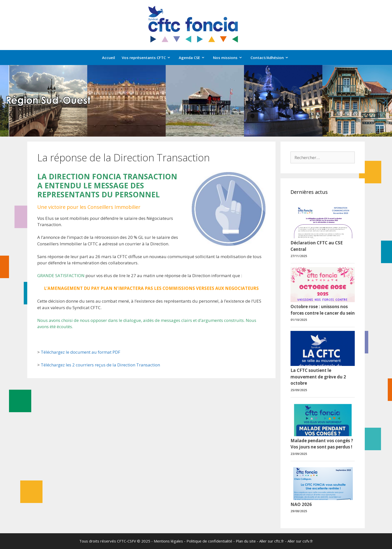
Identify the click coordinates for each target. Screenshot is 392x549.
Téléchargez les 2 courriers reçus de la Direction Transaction (100, 365)
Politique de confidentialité (209, 541)
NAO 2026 (301, 504)
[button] (8, 101)
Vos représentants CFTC (149, 58)
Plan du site (246, 541)
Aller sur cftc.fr (272, 541)
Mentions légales (168, 541)
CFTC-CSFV (126, 541)
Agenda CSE (194, 58)
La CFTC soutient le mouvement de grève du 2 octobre (318, 377)
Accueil (108, 58)
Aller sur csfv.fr (300, 541)
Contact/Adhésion (272, 58)
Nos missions (230, 58)
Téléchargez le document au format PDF (80, 352)
